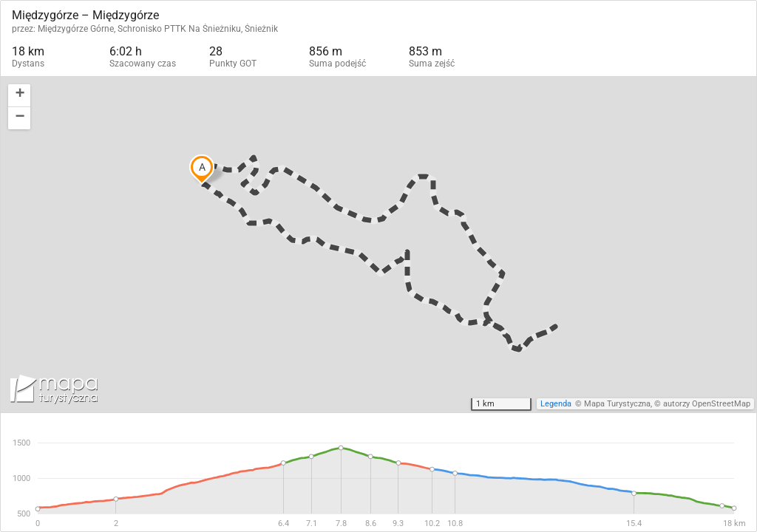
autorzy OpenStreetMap (707, 404)
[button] (19, 96)
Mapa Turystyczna (617, 404)
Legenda (556, 404)
